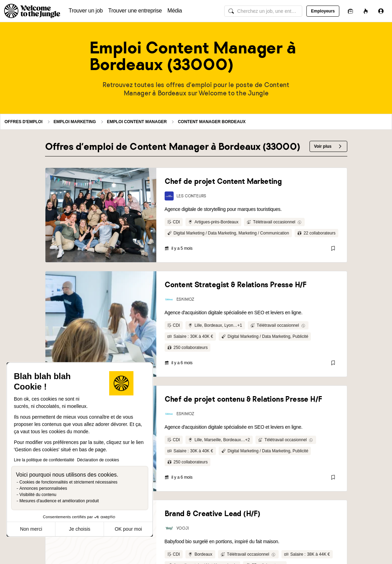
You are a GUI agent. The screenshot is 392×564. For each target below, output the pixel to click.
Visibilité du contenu (38, 495)
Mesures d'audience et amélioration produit (59, 501)
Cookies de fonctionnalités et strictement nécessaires (68, 482)
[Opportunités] (366, 11)
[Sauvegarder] (333, 248)
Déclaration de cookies (98, 460)
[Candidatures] (350, 11)
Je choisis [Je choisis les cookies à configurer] (80, 529)
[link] (101, 215)
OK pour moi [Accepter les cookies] (128, 529)
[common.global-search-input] (263, 11)
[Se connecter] (381, 11)
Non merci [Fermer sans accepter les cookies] (31, 529)
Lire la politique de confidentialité (44, 460)
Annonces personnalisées (43, 488)
